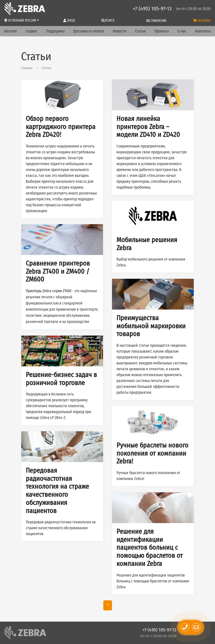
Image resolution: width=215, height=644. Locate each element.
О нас (182, 31)
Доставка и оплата (89, 31)
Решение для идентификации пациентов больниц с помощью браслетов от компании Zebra (150, 548)
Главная (27, 68)
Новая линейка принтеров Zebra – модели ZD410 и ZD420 (148, 127)
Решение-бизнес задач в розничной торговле (61, 379)
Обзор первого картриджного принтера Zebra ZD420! (61, 127)
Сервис (32, 31)
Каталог (11, 31)
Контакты (203, 31)
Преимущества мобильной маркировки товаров (151, 326)
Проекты (162, 31)
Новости (120, 31)
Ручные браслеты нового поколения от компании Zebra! (152, 453)
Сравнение (156, 21)
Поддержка (55, 31)
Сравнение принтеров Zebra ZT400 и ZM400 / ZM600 (58, 271)
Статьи (140, 31)
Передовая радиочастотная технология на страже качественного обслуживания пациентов (57, 491)
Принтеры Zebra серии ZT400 (49, 291)
